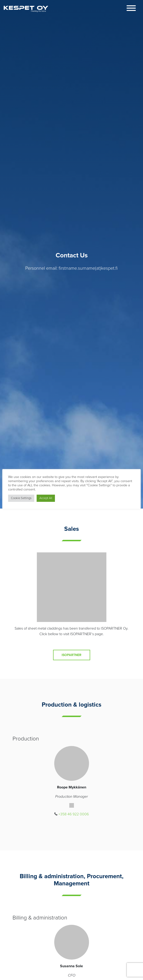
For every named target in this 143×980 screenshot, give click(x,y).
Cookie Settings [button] (21, 498)
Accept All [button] (46, 498)
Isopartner (71, 655)
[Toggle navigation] (131, 9)
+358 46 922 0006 (74, 814)
